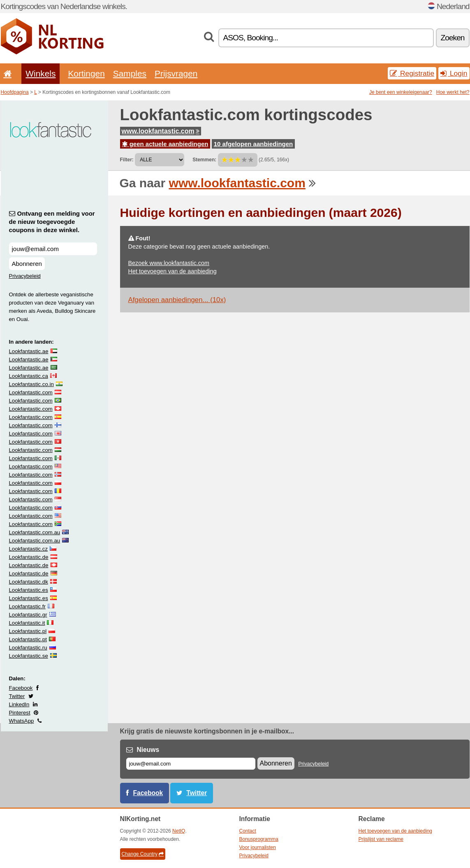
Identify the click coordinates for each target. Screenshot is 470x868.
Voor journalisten (258, 847)
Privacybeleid (25, 276)
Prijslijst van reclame (381, 839)
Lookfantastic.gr (28, 615)
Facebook (21, 688)
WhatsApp (22, 721)
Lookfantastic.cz (29, 549)
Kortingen (86, 73)
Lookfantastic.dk (29, 582)
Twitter (17, 696)
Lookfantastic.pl (28, 631)
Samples (130, 73)
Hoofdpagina (15, 92)
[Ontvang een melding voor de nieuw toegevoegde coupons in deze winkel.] (53, 249)
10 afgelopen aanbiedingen (254, 144)
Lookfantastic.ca (29, 376)
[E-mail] (191, 764)
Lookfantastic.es (29, 590)
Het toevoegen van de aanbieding (172, 271)
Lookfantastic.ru (28, 648)
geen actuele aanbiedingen (165, 144)
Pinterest (20, 713)
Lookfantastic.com (31, 392)
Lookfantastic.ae (29, 351)
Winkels (41, 73)
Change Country (143, 854)
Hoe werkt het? (453, 92)
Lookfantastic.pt (28, 639)
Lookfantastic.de (29, 557)
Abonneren (27, 264)
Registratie (412, 73)
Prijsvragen (176, 73)
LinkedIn (19, 704)
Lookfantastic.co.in (31, 384)
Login (454, 73)
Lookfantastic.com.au (35, 532)
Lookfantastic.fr (27, 606)
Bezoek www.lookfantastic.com (169, 263)
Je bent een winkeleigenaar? (401, 92)
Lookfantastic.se (29, 656)
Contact (248, 831)
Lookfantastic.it (27, 623)
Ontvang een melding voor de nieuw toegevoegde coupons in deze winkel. (52, 222)
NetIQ (179, 831)
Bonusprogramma (259, 839)
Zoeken (453, 38)
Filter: (127, 160)
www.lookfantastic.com (161, 131)
